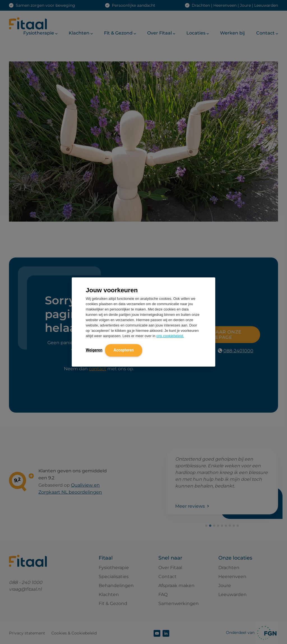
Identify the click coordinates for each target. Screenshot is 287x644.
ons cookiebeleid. (170, 336)
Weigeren (94, 350)
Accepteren (124, 350)
